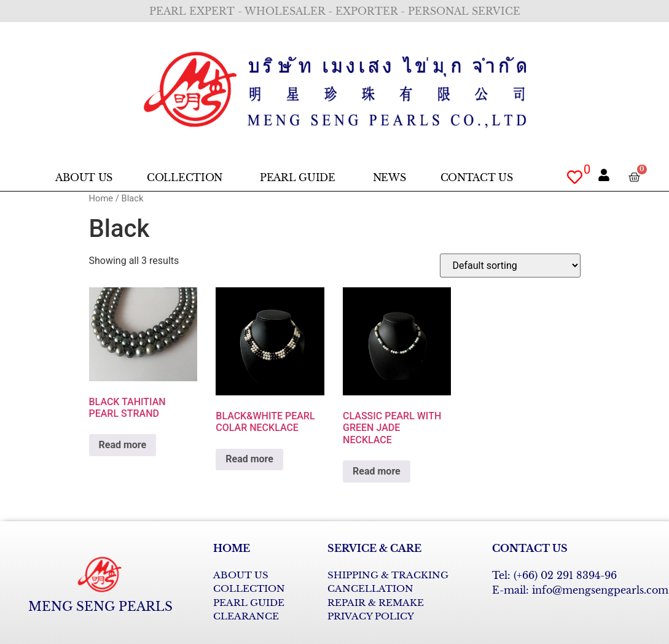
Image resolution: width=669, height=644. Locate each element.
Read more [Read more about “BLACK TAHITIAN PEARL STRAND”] (123, 445)
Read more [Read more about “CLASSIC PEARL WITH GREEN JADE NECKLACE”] (377, 471)
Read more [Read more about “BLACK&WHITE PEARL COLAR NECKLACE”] (249, 459)
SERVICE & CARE (374, 549)
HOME (232, 549)
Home (101, 198)
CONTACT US (530, 549)
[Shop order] (510, 266)
